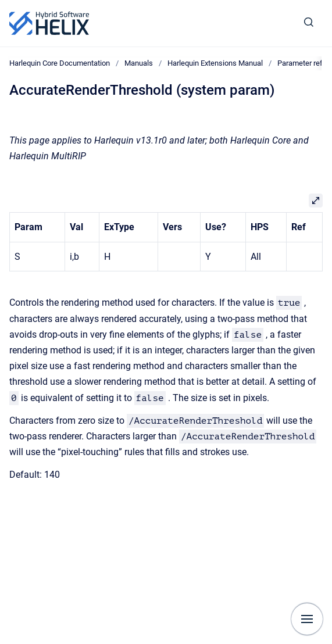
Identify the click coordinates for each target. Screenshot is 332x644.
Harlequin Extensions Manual (215, 63)
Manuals (139, 63)
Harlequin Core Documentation (60, 63)
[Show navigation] (307, 619)
